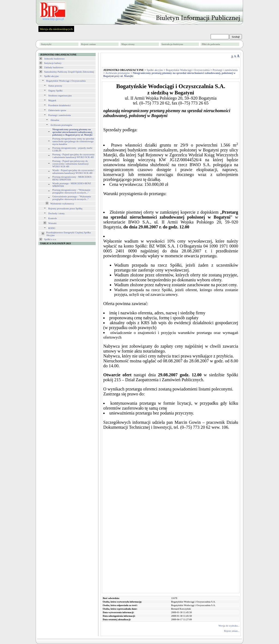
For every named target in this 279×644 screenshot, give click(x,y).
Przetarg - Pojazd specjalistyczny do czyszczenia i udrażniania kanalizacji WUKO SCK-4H (70, 164)
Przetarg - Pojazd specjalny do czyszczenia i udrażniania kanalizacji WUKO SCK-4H (73, 156)
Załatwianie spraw (57, 110)
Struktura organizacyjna (60, 96)
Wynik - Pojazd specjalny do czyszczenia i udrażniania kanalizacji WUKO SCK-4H (73, 172)
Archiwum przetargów (61, 125)
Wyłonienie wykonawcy (62, 204)
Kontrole (53, 218)
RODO (52, 228)
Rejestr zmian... (232, 631)
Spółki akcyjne (51, 76)
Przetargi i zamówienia (60, 115)
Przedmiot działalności (59, 105)
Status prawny (55, 86)
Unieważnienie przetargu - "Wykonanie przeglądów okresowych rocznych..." (72, 198)
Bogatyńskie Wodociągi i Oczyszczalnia (66, 81)
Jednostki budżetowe (54, 59)
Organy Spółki (55, 91)
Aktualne (55, 120)
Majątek (52, 100)
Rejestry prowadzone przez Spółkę (65, 208)
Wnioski (52, 223)
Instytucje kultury (53, 63)
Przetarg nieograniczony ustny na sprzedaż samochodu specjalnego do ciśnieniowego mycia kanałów (73, 141)
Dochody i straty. (57, 213)
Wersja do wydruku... (229, 626)
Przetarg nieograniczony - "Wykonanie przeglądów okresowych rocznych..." (71, 191)
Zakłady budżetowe (54, 67)
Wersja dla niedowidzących (56, 29)
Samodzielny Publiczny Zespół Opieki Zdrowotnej (69, 72)
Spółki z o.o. (50, 239)
